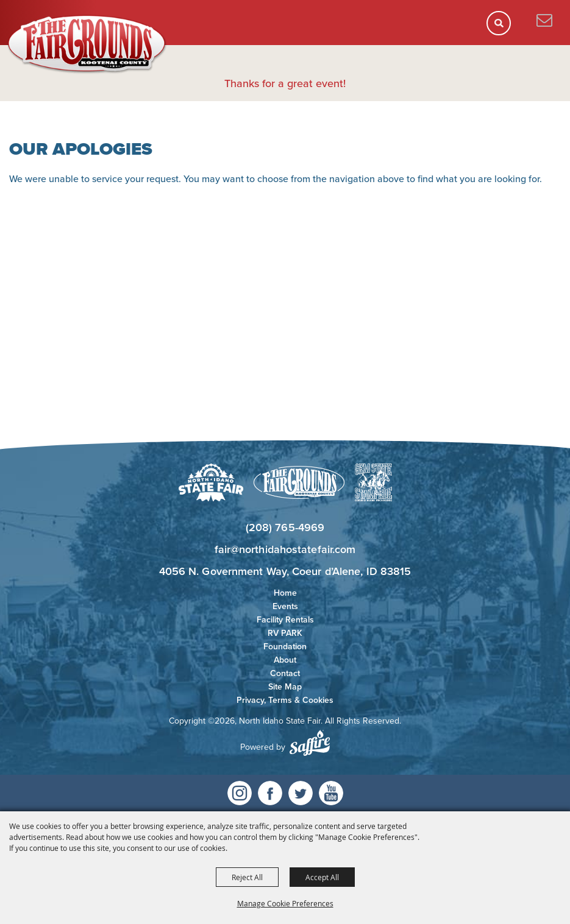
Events (285, 606)
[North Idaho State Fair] (87, 44)
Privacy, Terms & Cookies (285, 700)
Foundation (285, 647)
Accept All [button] (322, 877)
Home (285, 593)
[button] (503, 27)
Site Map (285, 687)
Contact (285, 673)
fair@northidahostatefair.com (285, 549)
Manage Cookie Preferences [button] (285, 903)
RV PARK (285, 633)
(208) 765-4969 (285, 527)
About (285, 660)
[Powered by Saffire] (310, 743)
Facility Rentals (285, 620)
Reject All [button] (247, 877)
